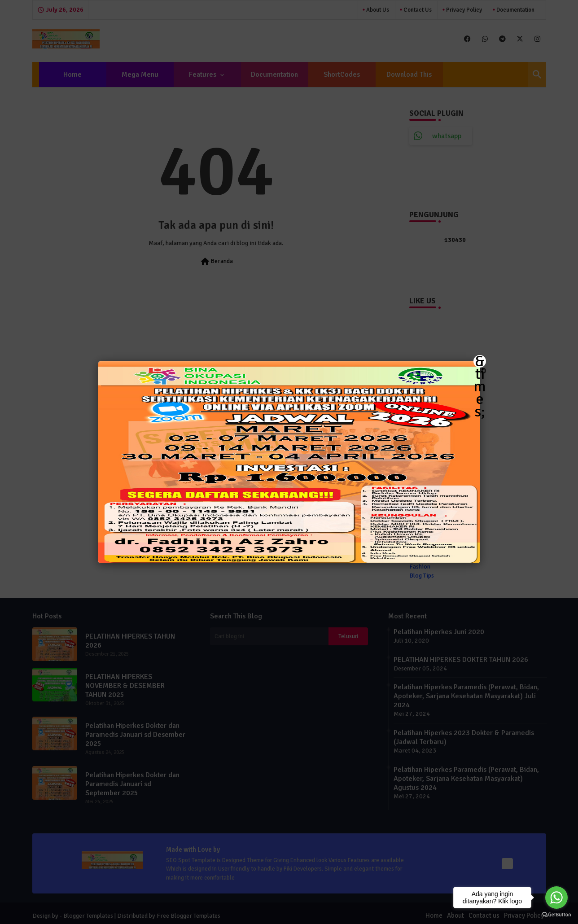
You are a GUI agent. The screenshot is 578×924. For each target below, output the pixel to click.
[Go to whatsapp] (556, 898)
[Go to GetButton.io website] (556, 915)
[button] (289, 462)
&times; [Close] (480, 361)
